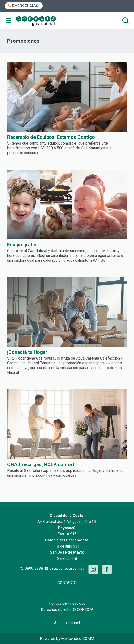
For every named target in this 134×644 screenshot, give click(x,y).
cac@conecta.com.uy (67, 568)
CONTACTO (67, 583)
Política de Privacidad (67, 603)
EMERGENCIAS (25, 6)
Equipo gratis (22, 245)
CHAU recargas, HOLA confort (41, 464)
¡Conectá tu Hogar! (28, 352)
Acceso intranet (67, 623)
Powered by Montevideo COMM (67, 639)
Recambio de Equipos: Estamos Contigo (51, 137)
